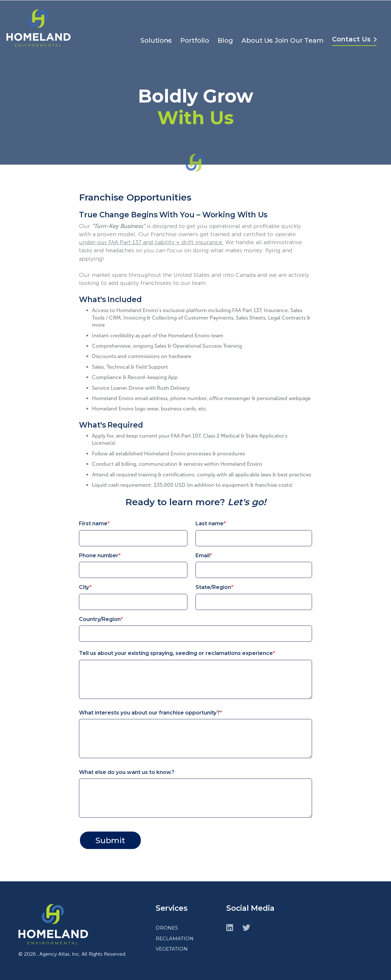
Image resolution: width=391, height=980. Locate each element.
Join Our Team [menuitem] (344, 20)
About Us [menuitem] (290, 20)
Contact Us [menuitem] (152, 36)
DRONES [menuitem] (167, 927)
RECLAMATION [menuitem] (175, 938)
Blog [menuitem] (247, 20)
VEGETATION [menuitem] (172, 948)
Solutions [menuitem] (155, 20)
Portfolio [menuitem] (205, 20)
